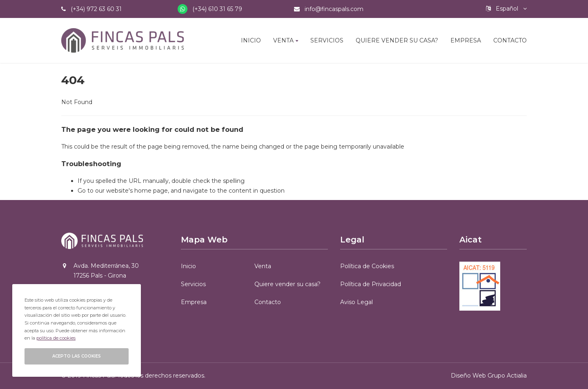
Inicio (251, 40)
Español (506, 9)
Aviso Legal (356, 302)
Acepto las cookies (77, 356)
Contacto (510, 40)
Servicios (327, 40)
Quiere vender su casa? (397, 40)
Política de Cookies (367, 266)
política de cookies (56, 338)
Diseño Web (468, 376)
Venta (283, 40)
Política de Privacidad (371, 284)
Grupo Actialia (507, 376)
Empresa (466, 40)
